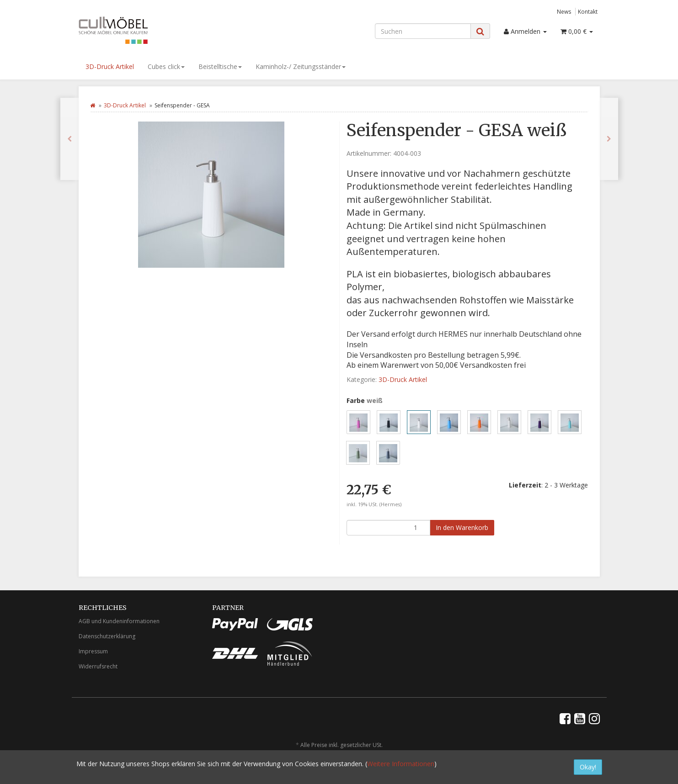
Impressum (93, 651)
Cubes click (166, 66)
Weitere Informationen (401, 764)
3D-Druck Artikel (110, 66)
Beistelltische (220, 66)
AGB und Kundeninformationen (119, 621)
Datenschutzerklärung (107, 636)
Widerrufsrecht (98, 666)
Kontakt (588, 11)
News (564, 11)
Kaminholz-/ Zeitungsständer (301, 66)
